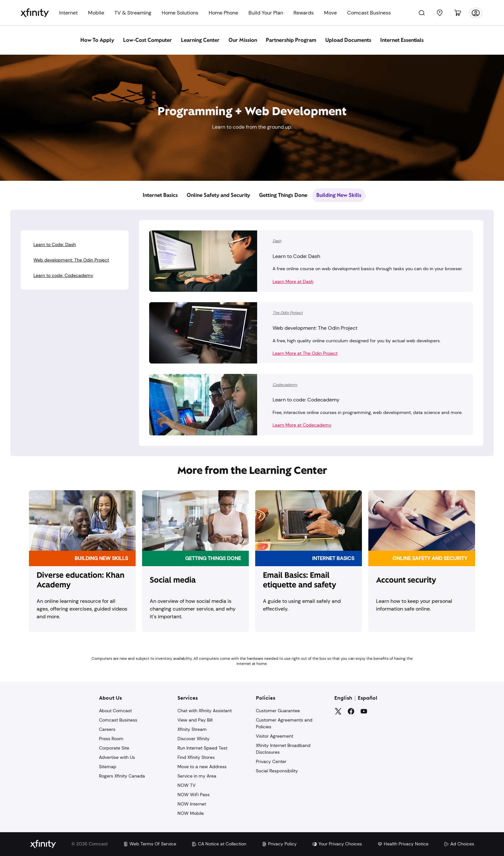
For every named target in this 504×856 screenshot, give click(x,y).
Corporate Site (114, 748)
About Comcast (115, 711)
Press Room (111, 739)
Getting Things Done (283, 195)
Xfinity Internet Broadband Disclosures (283, 749)
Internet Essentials (402, 40)
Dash (277, 241)
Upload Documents (348, 40)
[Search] (422, 13)
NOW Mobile (191, 813)
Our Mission (243, 40)
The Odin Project (288, 313)
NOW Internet (192, 804)
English (343, 698)
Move (330, 13)
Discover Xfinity (194, 739)
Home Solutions (180, 13)
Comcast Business (369, 13)
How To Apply (97, 40)
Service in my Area (197, 776)
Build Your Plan (266, 13)
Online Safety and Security (218, 195)
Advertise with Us (117, 757)
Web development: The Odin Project (71, 260)
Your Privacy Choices (337, 844)
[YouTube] (364, 711)
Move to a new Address (202, 767)
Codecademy (285, 385)
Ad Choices (459, 844)
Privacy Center (271, 761)
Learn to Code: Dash (55, 244)
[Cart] (458, 13)
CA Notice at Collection (219, 844)
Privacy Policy (279, 844)
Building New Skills (339, 195)
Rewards (304, 13)
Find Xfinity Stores (196, 757)
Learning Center (200, 40)
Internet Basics (160, 195)
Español (368, 698)
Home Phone (223, 13)
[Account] (476, 13)
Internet (68, 13)
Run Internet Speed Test (202, 748)
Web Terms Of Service (150, 844)
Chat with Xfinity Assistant (205, 711)
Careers (107, 729)
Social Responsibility (277, 771)
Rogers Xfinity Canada (122, 776)
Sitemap (108, 767)
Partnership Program (291, 40)
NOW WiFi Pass (194, 795)
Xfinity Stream (192, 729)
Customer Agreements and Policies (284, 723)
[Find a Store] (440, 13)
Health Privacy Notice (403, 844)
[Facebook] (351, 711)
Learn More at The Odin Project (305, 353)
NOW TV (186, 785)
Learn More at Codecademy (302, 425)
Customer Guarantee (278, 711)
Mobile (96, 13)
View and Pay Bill (195, 720)
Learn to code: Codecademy (63, 275)
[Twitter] (338, 711)
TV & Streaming (133, 13)
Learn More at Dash (293, 281)
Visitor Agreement (274, 736)
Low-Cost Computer (148, 40)
